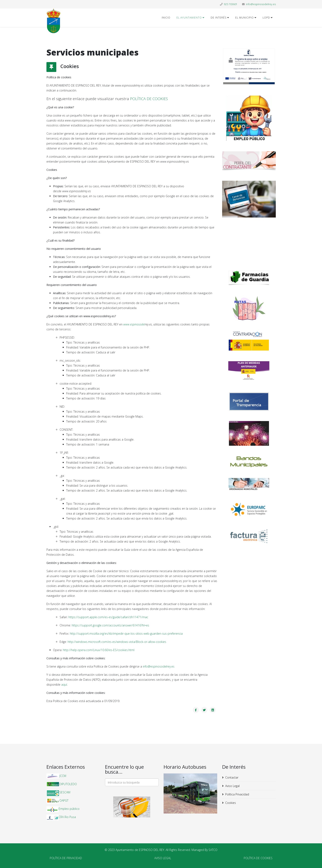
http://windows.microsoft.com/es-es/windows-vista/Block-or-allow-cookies (117, 642)
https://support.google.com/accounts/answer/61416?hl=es (110, 625)
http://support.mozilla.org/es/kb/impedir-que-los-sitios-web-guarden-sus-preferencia (126, 634)
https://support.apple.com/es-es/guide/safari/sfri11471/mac (108, 617)
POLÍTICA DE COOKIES (149, 99)
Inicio (166, 18)
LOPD (266, 18)
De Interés (219, 18)
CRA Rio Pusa (67, 817)
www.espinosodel (134, 324)
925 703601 (231, 4)
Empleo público (69, 809)
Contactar (232, 777)
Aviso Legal (232, 786)
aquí (64, 685)
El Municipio (245, 18)
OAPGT (64, 800)
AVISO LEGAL (163, 858)
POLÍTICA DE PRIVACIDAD (66, 858)
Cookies (231, 803)
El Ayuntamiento (189, 18)
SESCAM (65, 792)
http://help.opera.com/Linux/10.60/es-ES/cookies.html (99, 650)
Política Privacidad (237, 794)
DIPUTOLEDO (68, 784)
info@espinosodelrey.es (261, 4)
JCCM (63, 776)
